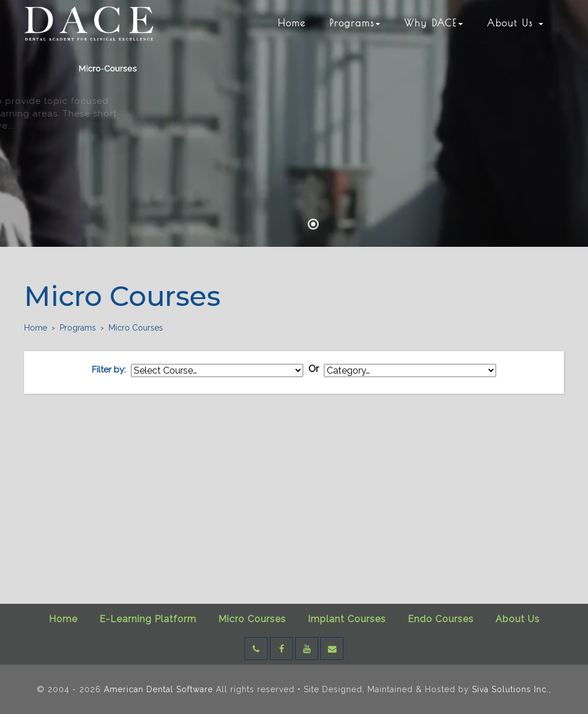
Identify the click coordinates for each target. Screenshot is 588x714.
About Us (515, 23)
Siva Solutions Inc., (512, 689)
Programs (355, 23)
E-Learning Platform (148, 619)
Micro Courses (252, 619)
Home (292, 23)
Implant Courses (347, 619)
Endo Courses (441, 619)
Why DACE (434, 23)
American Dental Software (160, 689)
